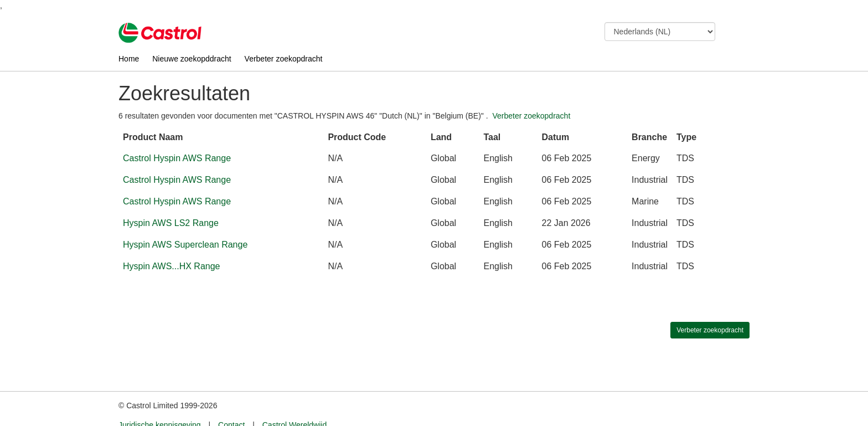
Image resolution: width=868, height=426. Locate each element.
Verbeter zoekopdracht (284, 59)
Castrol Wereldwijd (294, 404)
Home (129, 59)
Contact (231, 404)
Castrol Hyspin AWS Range (177, 158)
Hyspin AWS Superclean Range (185, 245)
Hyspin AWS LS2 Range (171, 223)
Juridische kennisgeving (160, 404)
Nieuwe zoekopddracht (192, 59)
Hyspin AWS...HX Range (171, 266)
